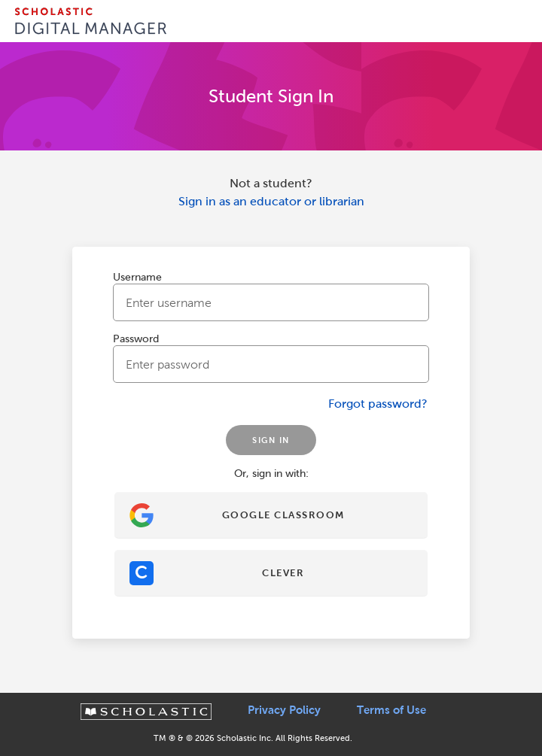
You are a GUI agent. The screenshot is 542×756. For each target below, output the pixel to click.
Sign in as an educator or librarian (271, 201)
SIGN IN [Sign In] (271, 440)
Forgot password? (378, 404)
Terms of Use (391, 710)
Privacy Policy (284, 710)
